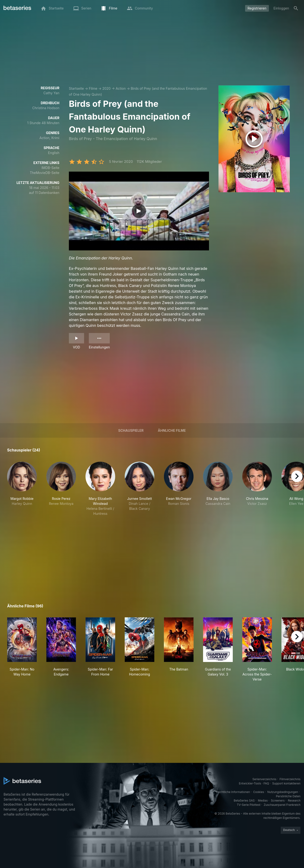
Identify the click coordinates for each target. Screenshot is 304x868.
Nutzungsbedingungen (283, 792)
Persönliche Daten (288, 796)
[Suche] (296, 8)
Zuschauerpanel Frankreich (282, 805)
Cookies (259, 792)
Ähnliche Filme (172, 430)
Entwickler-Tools (250, 783)
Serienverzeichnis (264, 779)
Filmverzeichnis (290, 779)
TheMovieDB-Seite (45, 173)
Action (121, 88)
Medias (263, 800)
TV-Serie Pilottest (249, 805)
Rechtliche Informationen (233, 792)
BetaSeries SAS (244, 800)
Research (294, 800)
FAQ (266, 783)
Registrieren (257, 8)
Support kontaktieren (286, 783)
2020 (107, 88)
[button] (22, 489)
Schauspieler (131, 430)
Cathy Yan (51, 93)
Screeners (278, 800)
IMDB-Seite (50, 168)
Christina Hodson (46, 108)
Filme (93, 88)
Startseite (76, 88)
